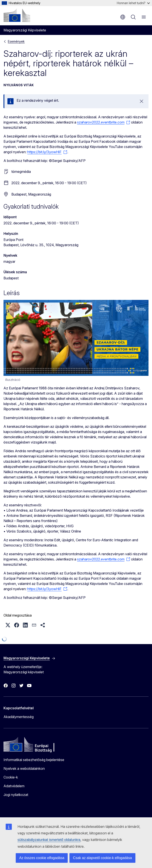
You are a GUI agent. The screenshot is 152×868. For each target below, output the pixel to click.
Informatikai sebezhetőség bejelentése (34, 760)
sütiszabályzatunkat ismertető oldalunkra (49, 840)
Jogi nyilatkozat (16, 795)
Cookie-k (11, 777)
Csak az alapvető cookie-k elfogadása (102, 858)
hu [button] (123, 17)
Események (16, 41)
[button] (8, 625)
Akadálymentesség (19, 717)
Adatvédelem (14, 786)
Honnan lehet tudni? (133, 3)
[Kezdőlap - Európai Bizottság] (17, 15)
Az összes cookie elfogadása (42, 858)
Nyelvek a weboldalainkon (24, 768)
